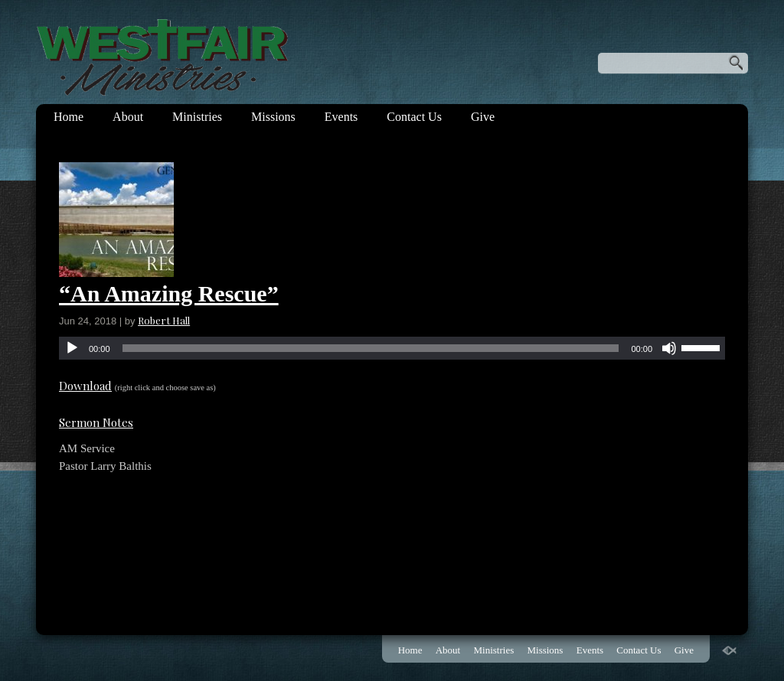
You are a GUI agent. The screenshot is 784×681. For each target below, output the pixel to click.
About (128, 117)
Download (85, 386)
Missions (273, 117)
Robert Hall (164, 320)
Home (69, 117)
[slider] (371, 348)
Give (483, 117)
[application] (392, 348)
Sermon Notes (96, 422)
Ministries (197, 117)
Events (341, 117)
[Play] (72, 348)
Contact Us (414, 117)
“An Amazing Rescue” (169, 293)
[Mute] (669, 348)
